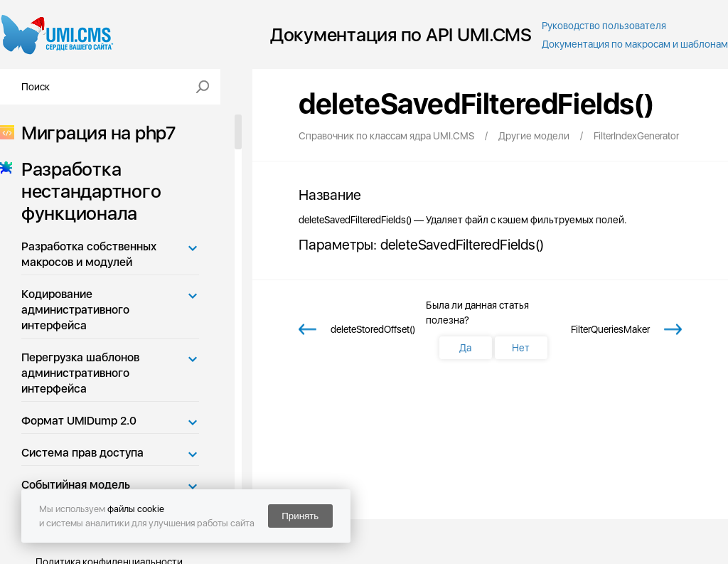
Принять (300, 516)
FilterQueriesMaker (610, 329)
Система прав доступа (82, 453)
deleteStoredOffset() (373, 329)
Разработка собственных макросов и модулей (89, 254)
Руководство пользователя (604, 26)
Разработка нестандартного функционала (87, 191)
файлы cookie (136, 509)
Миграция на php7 (94, 133)
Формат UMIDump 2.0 (79, 421)
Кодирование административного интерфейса (75, 310)
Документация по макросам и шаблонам (635, 44)
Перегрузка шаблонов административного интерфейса (80, 373)
